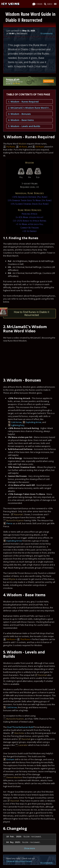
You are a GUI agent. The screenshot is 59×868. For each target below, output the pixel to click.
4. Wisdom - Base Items (21, 120)
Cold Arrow (16, 422)
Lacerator (23, 745)
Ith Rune (23, 147)
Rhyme (12, 579)
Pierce (9, 523)
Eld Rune (40, 147)
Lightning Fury (18, 425)
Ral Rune (11, 639)
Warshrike (19, 733)
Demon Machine (14, 777)
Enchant (10, 759)
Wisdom (22, 144)
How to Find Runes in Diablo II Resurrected (26, 313)
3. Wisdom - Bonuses (19, 114)
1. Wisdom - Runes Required (23, 102)
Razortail (18, 514)
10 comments (46, 33)
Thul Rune (25, 639)
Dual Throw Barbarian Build (20, 727)
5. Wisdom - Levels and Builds (24, 126)
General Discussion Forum (19, 861)
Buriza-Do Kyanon (15, 520)
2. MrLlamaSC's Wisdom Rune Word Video (29, 108)
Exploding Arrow (34, 422)
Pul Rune (11, 147)
